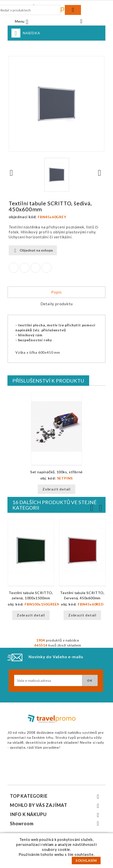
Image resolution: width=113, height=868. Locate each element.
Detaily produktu (57, 304)
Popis (56, 292)
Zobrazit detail (56, 489)
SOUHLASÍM (86, 861)
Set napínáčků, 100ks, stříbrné (56, 472)
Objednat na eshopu (33, 250)
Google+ (36, 268)
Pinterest (46, 268)
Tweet (25, 268)
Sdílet (14, 268)
